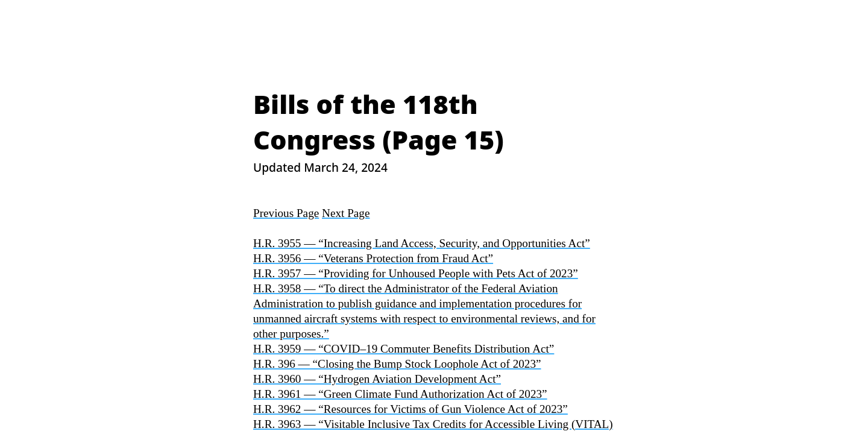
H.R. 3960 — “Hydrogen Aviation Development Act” (377, 379)
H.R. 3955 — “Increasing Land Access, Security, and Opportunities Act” (422, 243)
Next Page (346, 213)
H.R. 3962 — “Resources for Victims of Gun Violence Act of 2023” (410, 409)
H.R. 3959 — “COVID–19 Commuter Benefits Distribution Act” (404, 349)
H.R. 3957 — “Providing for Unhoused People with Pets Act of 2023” (416, 273)
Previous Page (286, 213)
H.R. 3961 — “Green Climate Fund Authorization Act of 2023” (400, 394)
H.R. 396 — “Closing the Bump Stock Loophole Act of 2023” (397, 364)
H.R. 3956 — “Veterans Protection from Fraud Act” (373, 258)
